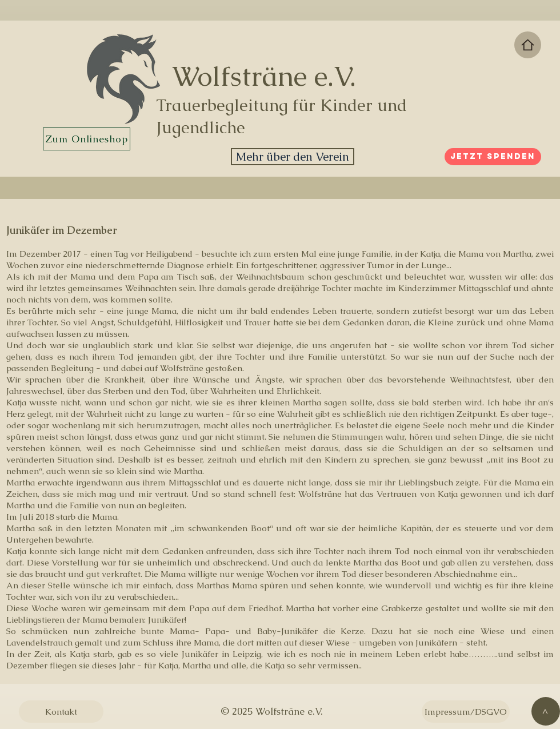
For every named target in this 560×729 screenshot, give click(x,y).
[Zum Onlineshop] (87, 139)
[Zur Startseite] (528, 45)
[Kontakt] (61, 712)
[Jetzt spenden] (493, 157)
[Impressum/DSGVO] (466, 712)
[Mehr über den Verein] (293, 157)
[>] (546, 711)
